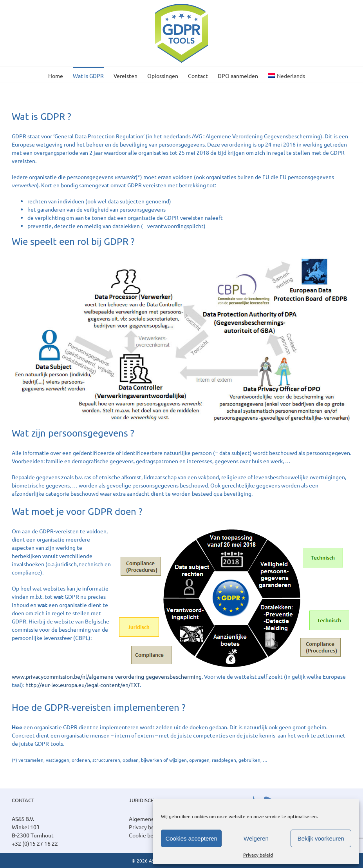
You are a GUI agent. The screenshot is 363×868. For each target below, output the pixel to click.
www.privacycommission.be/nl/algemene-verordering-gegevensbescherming (107, 676)
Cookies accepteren (191, 838)
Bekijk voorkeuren (321, 838)
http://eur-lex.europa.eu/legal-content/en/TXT (83, 685)
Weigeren (256, 838)
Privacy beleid (258, 855)
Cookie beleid (146, 835)
